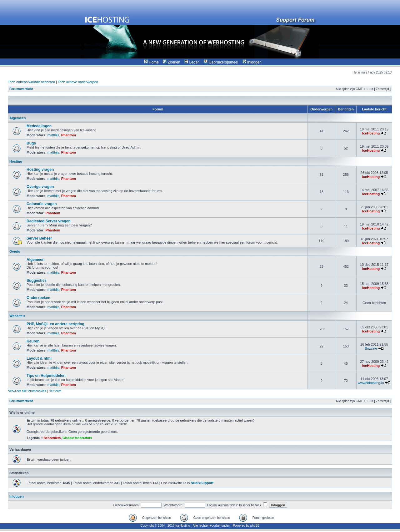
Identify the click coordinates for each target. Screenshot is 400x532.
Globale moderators (77, 438)
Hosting (16, 161)
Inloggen (17, 496)
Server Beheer (39, 238)
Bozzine (371, 348)
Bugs (31, 143)
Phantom (69, 135)
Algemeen (18, 118)
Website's (17, 316)
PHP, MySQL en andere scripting (55, 324)
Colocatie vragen (42, 204)
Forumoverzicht (21, 89)
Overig (15, 251)
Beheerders (52, 438)
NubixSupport (202, 483)
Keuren (33, 341)
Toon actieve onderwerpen (78, 82)
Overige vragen (40, 187)
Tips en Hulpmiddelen (46, 376)
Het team (55, 391)
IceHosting (371, 133)
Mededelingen (39, 126)
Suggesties (37, 281)
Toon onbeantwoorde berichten (31, 82)
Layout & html (39, 358)
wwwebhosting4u (371, 383)
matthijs (53, 135)
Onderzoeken (38, 298)
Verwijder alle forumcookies (27, 391)
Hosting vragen (40, 170)
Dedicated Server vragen (49, 221)
